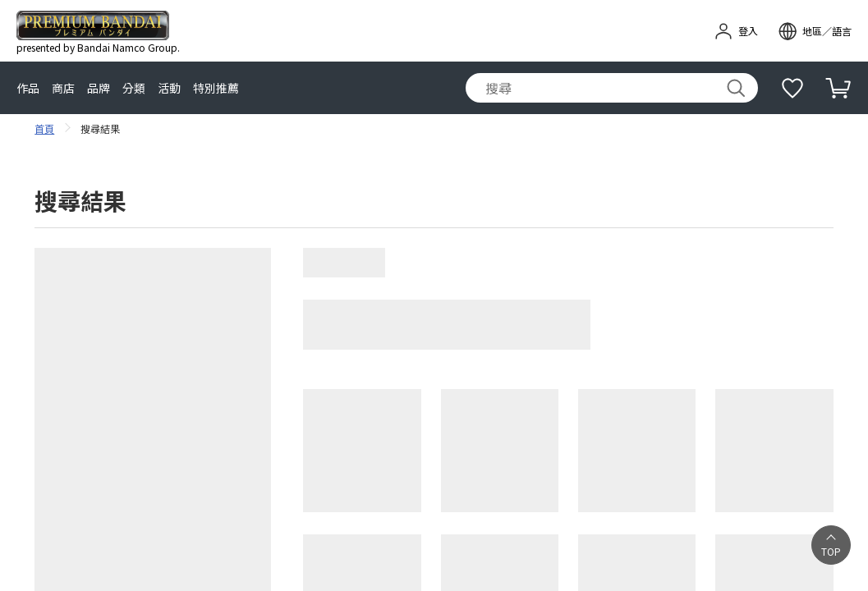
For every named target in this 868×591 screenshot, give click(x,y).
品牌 (99, 88)
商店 (63, 88)
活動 (169, 88)
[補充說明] (792, 88)
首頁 (44, 128)
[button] (831, 545)
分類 (134, 88)
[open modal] (815, 31)
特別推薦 (216, 88)
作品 (28, 88)
